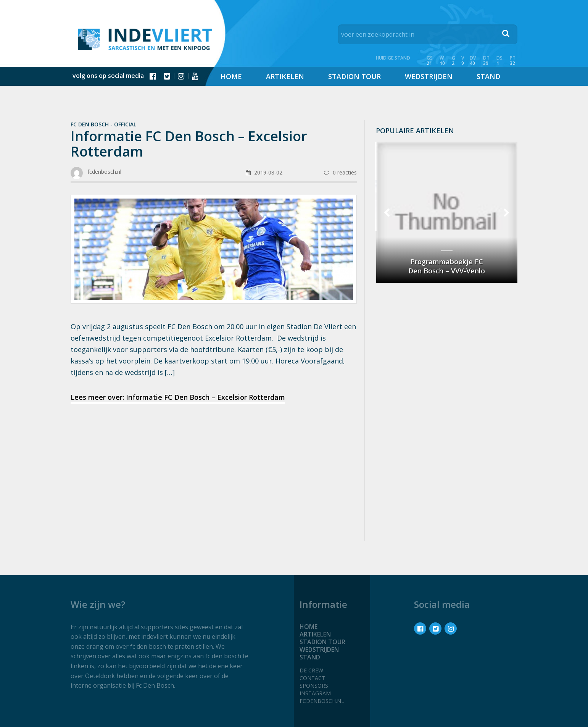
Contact (312, 678)
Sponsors (314, 686)
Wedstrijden (429, 76)
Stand (488, 76)
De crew (311, 670)
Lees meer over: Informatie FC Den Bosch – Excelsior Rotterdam (178, 397)
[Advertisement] (213, 470)
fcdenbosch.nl (322, 701)
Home (231, 76)
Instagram (315, 693)
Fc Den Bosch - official (103, 124)
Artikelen (285, 76)
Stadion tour (354, 76)
